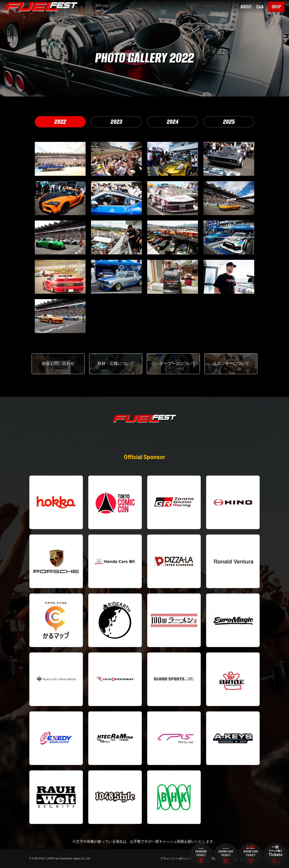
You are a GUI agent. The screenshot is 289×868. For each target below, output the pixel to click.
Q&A (260, 7)
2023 (116, 122)
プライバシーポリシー (176, 859)
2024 (173, 122)
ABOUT (246, 7)
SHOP (276, 7)
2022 (60, 122)
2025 (229, 122)
